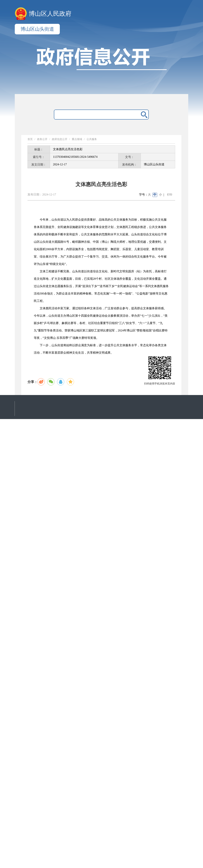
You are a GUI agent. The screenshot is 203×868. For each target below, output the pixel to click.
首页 (30, 139)
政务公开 (42, 139)
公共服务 (92, 139)
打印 (170, 195)
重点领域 (77, 139)
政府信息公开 (60, 139)
